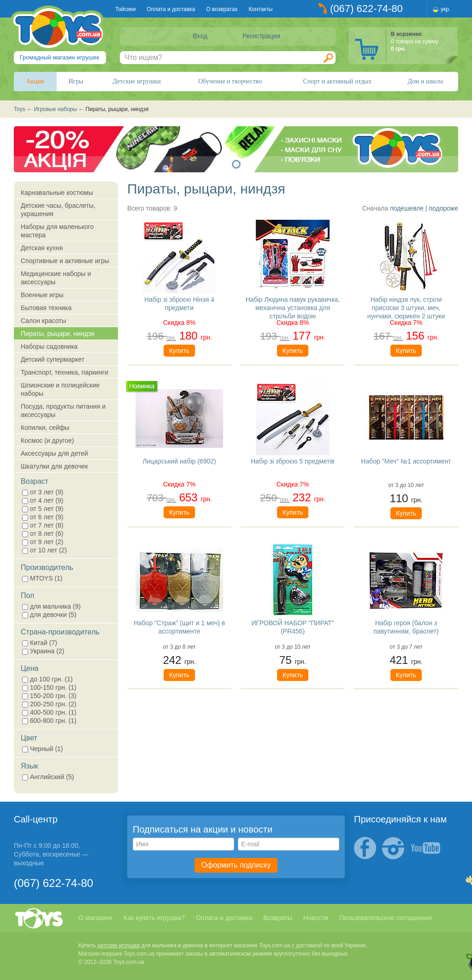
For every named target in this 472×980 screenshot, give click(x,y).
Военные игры (42, 295)
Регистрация (261, 36)
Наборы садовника (49, 346)
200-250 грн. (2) (49, 704)
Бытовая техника (46, 308)
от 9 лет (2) (43, 542)
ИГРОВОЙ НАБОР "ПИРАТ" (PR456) (292, 627)
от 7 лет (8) (43, 525)
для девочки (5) (49, 615)
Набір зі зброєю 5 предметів (293, 461)
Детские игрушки (137, 81)
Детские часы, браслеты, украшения (58, 210)
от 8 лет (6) (43, 534)
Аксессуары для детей (54, 453)
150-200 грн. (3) (49, 696)
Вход (200, 36)
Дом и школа (425, 81)
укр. (445, 9)
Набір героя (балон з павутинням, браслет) (406, 627)
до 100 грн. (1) (47, 679)
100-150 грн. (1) (49, 687)
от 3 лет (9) (43, 492)
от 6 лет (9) (43, 517)
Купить (179, 351)
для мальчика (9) (51, 606)
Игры (76, 81)
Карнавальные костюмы (57, 193)
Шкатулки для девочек (54, 466)
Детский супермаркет (53, 359)
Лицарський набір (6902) (179, 461)
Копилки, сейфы (45, 428)
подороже (443, 208)
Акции (35, 81)
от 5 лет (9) (43, 509)
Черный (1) (43, 749)
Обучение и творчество (230, 81)
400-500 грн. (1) (49, 712)
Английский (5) (48, 777)
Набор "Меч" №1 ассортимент (406, 461)
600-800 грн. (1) (49, 721)
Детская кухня (42, 248)
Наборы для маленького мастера (57, 231)
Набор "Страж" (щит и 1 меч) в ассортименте (180, 627)
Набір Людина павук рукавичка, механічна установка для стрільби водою (293, 307)
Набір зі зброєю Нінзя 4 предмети (179, 304)
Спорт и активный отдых (337, 81)
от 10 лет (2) (44, 550)
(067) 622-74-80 (366, 9)
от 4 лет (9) (43, 500)
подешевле (407, 208)
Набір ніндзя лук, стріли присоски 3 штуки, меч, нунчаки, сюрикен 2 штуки (406, 307)
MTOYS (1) (42, 578)
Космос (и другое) (47, 440)
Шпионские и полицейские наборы (60, 389)
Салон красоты (44, 321)
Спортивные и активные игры (65, 261)
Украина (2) (43, 651)
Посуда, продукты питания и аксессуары (63, 411)
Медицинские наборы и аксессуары (56, 278)
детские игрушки (118, 945)
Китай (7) (40, 643)
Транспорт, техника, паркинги (65, 372)
